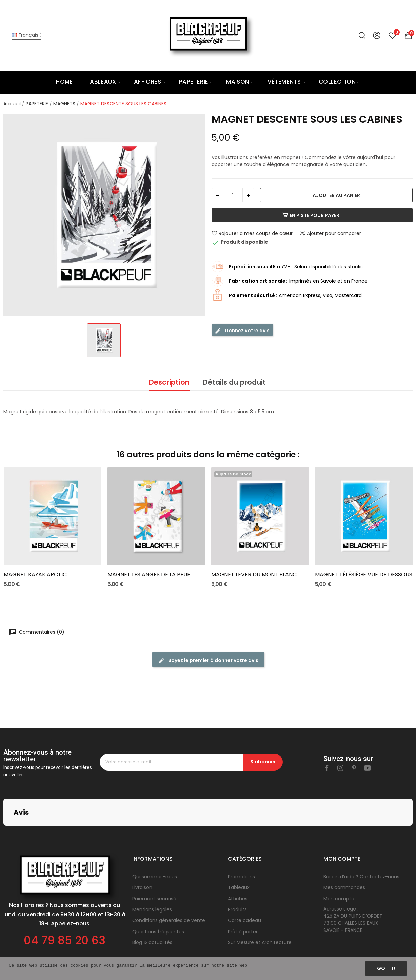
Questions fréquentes (158, 898)
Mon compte (339, 865)
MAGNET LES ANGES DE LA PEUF (149, 575)
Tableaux (239, 854)
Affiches (238, 865)
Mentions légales (152, 876)
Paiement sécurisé (154, 865)
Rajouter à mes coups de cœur (252, 233)
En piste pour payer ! (312, 215)
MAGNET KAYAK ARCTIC (35, 575)
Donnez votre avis (242, 331)
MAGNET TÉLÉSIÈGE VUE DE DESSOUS (364, 575)
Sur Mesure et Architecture (260, 908)
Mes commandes (344, 854)
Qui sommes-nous (155, 843)
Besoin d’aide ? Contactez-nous (361, 843)
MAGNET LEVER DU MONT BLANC (254, 575)
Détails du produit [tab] (234, 382)
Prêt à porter (243, 898)
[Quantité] (233, 195)
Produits (237, 876)
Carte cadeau (244, 886)
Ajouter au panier (336, 195)
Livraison (142, 854)
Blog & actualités (152, 908)
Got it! (386, 968)
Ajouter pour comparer (330, 233)
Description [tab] (169, 382)
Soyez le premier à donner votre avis (208, 661)
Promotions (241, 843)
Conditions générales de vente (169, 886)
